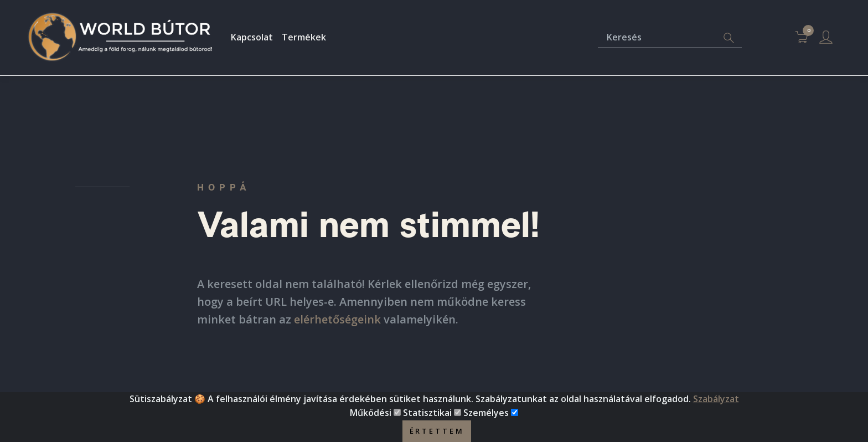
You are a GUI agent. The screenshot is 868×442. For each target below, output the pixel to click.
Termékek (304, 37)
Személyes (486, 419)
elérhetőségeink (337, 319)
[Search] (728, 38)
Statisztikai (427, 419)
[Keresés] (657, 38)
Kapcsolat (252, 37)
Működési (371, 419)
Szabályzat (716, 405)
